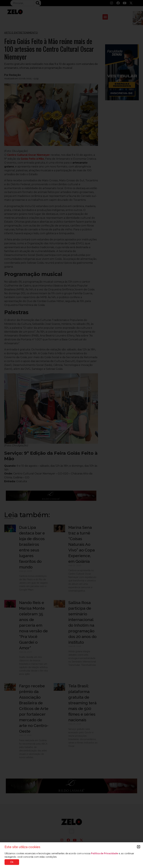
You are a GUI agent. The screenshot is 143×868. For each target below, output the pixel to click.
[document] (71, 434)
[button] (139, 847)
